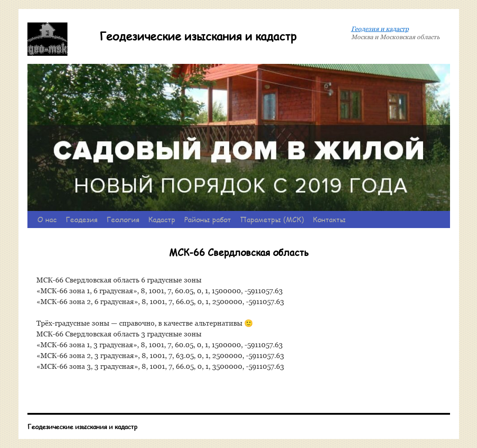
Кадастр (162, 219)
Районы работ (208, 219)
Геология (123, 219)
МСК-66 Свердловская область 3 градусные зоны (119, 334)
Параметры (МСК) (272, 219)
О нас (47, 219)
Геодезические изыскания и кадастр (198, 36)
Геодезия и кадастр (380, 29)
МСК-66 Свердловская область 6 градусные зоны (119, 280)
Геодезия (82, 219)
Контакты (329, 219)
